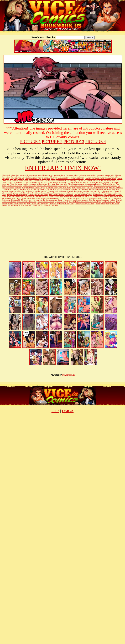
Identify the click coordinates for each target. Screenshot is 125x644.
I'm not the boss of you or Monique (19, 205)
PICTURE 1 (31, 142)
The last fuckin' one (109, 184)
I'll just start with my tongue (60, 177)
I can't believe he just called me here (81, 186)
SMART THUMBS (69, 375)
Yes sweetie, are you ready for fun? (106, 186)
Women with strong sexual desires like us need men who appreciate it (42, 175)
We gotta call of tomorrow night (17, 195)
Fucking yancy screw (33, 182)
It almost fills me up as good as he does (90, 180)
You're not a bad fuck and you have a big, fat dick (36, 189)
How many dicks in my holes (58, 184)
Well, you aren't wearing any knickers (91, 189)
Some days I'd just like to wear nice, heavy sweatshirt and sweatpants (25, 184)
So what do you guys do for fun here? (34, 191)
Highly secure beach (79, 188)
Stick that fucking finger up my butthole (102, 200)
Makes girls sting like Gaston (85, 204)
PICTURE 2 (52, 142)
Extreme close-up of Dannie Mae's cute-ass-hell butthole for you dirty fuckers (60, 193)
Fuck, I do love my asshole (112, 198)
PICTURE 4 (96, 142)
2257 (55, 411)
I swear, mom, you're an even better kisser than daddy (71, 196)
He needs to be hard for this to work (108, 182)
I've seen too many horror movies (96, 177)
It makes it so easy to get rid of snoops (59, 188)
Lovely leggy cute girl (17, 179)
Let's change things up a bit (11, 200)
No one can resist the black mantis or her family (61, 180)
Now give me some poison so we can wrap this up (67, 179)
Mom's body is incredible (11, 175)
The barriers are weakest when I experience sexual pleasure (30, 177)
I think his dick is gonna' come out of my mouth (100, 179)
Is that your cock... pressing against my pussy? (53, 202)
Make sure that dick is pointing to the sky (49, 200)
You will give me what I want (38, 195)
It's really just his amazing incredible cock (55, 182)
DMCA (68, 411)
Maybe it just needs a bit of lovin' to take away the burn (84, 198)
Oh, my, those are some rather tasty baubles (104, 196)
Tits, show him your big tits (83, 195)
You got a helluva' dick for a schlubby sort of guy (85, 202)
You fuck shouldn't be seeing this (97, 188)
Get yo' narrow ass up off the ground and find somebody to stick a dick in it (41, 198)
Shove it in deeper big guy (17, 182)
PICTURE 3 (74, 142)
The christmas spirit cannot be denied (65, 189)
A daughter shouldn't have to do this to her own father (97, 175)
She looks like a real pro (11, 189)
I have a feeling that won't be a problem (82, 182)
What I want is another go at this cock (61, 195)
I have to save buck (72, 175)
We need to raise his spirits (44, 196)
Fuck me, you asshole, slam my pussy (76, 200)
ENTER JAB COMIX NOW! (63, 168)
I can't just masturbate (77, 177)
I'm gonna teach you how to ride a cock (60, 191)
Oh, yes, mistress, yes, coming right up (22, 196)
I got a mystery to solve (94, 193)
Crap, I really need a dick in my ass (34, 188)
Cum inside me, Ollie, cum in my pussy (62, 204)
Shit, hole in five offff (116, 188)
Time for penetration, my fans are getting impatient (85, 184)
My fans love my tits (28, 200)
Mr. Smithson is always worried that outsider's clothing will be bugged (46, 186)
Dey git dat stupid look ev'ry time (108, 191)
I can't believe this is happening (37, 204)
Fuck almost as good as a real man (85, 191)
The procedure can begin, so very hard (38, 179)
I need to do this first (108, 202)
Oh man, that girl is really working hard (45, 205)
